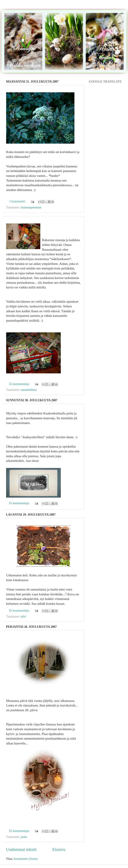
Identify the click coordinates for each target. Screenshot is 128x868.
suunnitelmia (29, 390)
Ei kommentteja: (20, 384)
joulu (24, 837)
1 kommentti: (18, 201)
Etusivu (59, 849)
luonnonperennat (31, 207)
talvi (23, 617)
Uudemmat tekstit (21, 849)
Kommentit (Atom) (26, 859)
